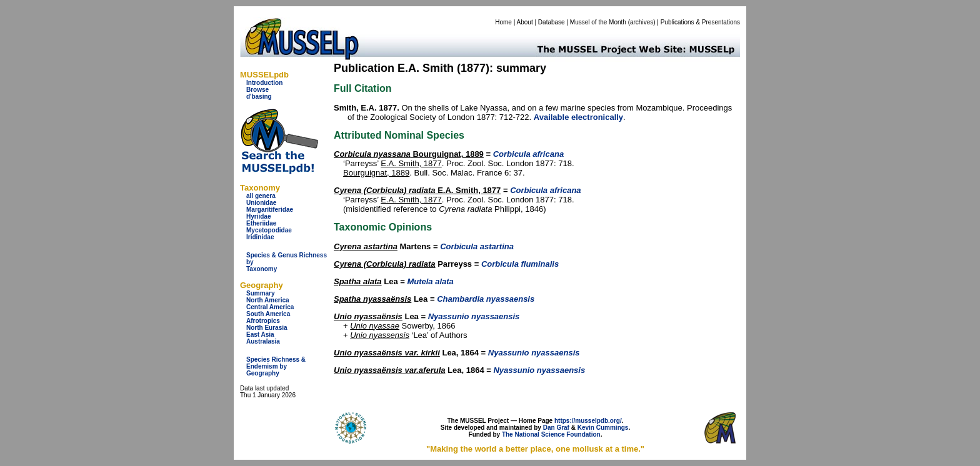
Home (503, 22)
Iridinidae (260, 237)
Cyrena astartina (366, 246)
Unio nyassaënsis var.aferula (389, 370)
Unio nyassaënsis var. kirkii (387, 353)
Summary (261, 293)
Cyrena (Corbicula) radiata (385, 264)
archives (642, 22)
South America (268, 314)
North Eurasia (267, 328)
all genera (261, 196)
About (525, 22)
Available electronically (578, 117)
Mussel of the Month (598, 22)
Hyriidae (258, 216)
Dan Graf (556, 428)
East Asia (260, 335)
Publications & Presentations (700, 22)
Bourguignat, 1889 (409, 154)
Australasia (263, 341)
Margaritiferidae (270, 210)
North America (268, 300)
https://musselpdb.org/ (588, 421)
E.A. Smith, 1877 (411, 163)
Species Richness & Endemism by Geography (276, 366)
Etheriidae (261, 223)
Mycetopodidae (269, 230)
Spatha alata (358, 281)
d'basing (259, 97)
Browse (257, 90)
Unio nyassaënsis (368, 316)
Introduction (264, 83)
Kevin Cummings (603, 428)
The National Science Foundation (551, 434)
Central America (270, 307)
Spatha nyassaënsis (372, 299)
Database (552, 22)
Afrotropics (263, 321)
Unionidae (261, 203)
